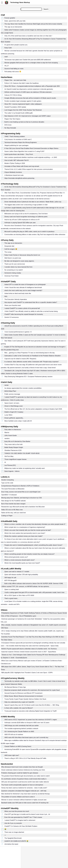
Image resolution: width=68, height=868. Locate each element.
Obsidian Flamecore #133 (13, 450)
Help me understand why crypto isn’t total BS (19, 702)
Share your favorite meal (13, 305)
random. (7, 438)
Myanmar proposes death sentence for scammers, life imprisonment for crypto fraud (32, 690)
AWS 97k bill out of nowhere (14, 734)
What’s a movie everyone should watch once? (20, 560)
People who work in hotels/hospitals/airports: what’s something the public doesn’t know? (33, 545)
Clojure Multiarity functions (13, 172)
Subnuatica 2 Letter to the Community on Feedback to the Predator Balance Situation (33, 356)
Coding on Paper (7, 516)
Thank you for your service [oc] (15, 264)
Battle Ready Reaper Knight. (14, 447)
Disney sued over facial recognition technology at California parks (26, 217)
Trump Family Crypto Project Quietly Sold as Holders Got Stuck (25, 699)
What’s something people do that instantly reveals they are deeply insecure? (29, 554)
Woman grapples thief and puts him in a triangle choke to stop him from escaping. (31, 63)
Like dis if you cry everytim (13, 823)
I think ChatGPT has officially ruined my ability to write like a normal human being (31, 311)
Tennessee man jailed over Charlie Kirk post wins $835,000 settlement (28, 60)
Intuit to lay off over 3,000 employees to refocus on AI (22, 220)
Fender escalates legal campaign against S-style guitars (23, 101)
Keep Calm (8, 48)
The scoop (8, 252)
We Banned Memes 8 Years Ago (15, 687)
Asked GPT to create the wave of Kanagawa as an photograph (25, 284)
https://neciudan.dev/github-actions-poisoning (19, 178)
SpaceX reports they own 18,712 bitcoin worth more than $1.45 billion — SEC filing (32, 705)
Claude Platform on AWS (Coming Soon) (18, 746)
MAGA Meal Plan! (10, 391)
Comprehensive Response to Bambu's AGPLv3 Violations (20, 486)
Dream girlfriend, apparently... (14, 418)
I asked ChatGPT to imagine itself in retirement (20, 820)
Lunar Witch (8, 415)
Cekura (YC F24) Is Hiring (13, 95)
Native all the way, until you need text (14, 513)
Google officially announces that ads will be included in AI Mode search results (30, 98)
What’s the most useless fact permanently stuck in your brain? (25, 533)
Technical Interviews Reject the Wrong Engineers (21, 142)
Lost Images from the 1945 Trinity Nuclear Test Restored (23, 110)
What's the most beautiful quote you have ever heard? (22, 563)
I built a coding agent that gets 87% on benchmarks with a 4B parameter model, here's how (34, 592)
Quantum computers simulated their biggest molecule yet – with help (24, 791)
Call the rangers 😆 (11, 249)
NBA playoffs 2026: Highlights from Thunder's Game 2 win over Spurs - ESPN (27, 673)
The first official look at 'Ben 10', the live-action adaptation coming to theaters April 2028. (33, 409)
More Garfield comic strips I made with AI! (18, 421)
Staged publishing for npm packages (16, 145)
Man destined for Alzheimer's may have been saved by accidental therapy (26, 794)
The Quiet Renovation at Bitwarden (13, 489)
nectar (7, 385)
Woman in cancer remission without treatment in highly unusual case (24, 800)
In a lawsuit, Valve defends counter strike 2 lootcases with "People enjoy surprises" (32, 362)
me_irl (6, 66)
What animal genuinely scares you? (16, 557)
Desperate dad (9, 246)
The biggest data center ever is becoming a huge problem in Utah (26, 205)
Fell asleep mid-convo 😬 (13, 72)
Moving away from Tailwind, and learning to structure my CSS (22, 498)
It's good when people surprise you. (16, 45)
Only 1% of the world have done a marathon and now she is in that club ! (28, 36)
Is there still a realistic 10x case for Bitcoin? (19, 708)
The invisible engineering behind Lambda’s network (21, 729)
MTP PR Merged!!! (11, 581)
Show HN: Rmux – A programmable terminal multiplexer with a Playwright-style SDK (32, 86)
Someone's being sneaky (13, 273)
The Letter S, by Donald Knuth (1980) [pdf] (18, 113)
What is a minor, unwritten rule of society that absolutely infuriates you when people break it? (35, 524)
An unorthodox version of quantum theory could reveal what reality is (24, 779)
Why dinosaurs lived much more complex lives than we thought (22, 767)
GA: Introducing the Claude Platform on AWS (19, 732)
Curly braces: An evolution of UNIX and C (18, 139)
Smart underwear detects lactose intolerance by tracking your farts (23, 770)
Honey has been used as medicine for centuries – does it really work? (24, 788)
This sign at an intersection (13, 27)
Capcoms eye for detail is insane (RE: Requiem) (20, 359)
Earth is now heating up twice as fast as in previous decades (24, 122)
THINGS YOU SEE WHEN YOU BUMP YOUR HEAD (22, 453)
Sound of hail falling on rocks (14, 69)
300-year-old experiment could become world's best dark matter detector (25, 782)
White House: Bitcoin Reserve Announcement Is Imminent (24, 696)
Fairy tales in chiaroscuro (13, 430)
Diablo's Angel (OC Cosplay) (14, 412)
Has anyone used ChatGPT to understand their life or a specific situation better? (31, 302)
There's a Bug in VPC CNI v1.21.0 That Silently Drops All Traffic (25, 758)
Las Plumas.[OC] (10, 465)
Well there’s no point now (13, 258)
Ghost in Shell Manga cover (14, 406)
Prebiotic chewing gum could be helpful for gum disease (20, 773)
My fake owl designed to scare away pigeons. (19, 261)
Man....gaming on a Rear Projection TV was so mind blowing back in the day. (30, 353)
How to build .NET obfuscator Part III (17, 160)
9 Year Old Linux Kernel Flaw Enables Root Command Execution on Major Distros (31, 148)
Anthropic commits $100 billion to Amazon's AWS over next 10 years (27, 723)
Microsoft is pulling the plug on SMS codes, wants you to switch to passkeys (29, 232)
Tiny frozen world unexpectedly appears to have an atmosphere (22, 785)
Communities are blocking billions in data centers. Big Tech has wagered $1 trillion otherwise (35, 235)
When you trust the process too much (17, 811)
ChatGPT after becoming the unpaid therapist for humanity (24, 314)
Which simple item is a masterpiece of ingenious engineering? (25, 527)
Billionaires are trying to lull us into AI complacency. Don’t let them (26, 214)
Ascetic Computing (8, 480)
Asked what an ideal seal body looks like (18, 293)
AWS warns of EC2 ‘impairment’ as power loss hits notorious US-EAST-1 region (31, 720)
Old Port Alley (9, 456)
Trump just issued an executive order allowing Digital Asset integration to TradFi (31, 711)
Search (46, 9)
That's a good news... (11, 598)
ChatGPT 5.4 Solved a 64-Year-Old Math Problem (21, 826)
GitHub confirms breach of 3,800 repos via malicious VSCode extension (28, 92)
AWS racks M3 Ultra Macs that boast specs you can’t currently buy (26, 737)
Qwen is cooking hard (12, 589)
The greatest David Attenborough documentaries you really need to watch (26, 776)
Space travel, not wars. (12, 403)
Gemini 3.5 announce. (12, 317)
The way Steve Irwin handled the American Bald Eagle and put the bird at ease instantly (33, 24)
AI (5, 462)
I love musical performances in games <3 (18, 332)
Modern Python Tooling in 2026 (15, 163)
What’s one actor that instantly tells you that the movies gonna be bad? (28, 530)
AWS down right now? (12, 755)
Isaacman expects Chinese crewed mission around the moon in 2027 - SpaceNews (29, 652)
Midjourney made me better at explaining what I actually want (25, 468)
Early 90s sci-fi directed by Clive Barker (17, 441)
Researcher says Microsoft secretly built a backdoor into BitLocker (23, 507)
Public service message (12, 394)
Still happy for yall (10, 578)
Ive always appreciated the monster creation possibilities (23, 388)
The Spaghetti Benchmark (13, 838)
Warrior (7, 433)
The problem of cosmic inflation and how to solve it (18, 797)
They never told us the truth (14, 444)
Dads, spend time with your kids (15, 21)
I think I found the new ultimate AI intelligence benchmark (23, 287)
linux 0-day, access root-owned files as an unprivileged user (21, 492)
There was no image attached (14, 832)
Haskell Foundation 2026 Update (15, 107)
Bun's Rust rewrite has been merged (13, 504)
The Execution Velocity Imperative (16, 299)
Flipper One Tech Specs (12, 119)
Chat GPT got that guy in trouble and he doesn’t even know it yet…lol (27, 814)
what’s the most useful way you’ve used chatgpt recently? (23, 290)
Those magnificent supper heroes (15, 459)
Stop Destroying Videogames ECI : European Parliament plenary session (28, 377)
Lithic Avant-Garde (11, 435)
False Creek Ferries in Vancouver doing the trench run (22, 255)
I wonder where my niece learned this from (18, 267)
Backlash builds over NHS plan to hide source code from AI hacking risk (25, 803)
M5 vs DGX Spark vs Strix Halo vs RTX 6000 (19, 595)
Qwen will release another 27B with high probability (21, 575)
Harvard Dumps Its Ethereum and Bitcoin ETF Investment (23, 693)
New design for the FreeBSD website (14, 501)
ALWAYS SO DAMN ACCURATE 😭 (16, 841)
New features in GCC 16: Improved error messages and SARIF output (27, 116)
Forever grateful (10, 18)
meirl (6, 57)
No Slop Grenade (10, 128)
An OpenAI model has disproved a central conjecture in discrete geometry (29, 89)
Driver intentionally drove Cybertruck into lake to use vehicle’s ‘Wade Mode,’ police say (33, 202)
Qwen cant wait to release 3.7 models (17, 572)
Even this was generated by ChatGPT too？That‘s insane (23, 817)
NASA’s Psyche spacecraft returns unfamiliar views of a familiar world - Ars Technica (29, 649)
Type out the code (7, 483)
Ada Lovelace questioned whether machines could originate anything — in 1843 (31, 157)
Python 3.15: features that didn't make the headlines (22, 83)
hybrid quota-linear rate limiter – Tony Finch (19, 154)
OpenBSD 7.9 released (9, 495)
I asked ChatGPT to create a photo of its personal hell (22, 308)
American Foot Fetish (12, 276)
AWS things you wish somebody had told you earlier (22, 726)
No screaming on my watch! (14, 270)
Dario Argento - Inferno (12, 471)
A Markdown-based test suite (14, 175)
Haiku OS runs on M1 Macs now (12, 510)
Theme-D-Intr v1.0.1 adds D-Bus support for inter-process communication (29, 169)
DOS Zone (8, 125)
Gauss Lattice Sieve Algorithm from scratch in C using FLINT (24, 151)
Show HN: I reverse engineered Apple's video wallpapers (23, 104)
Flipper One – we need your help (15, 80)
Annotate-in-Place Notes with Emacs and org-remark (22, 166)
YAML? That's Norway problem (15, 136)
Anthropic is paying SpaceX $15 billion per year (20, 223)
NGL (6, 296)
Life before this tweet (11, 844)
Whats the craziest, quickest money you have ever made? (24, 536)
